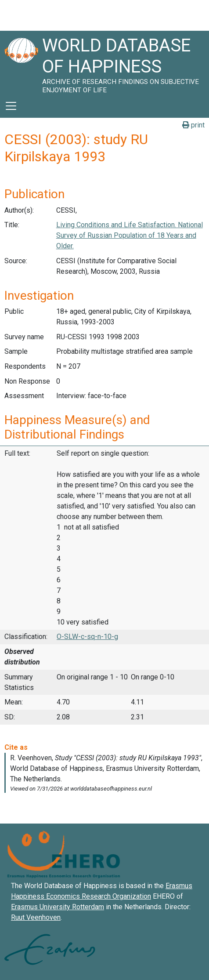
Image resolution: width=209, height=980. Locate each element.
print (193, 125)
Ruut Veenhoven (36, 917)
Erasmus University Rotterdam (58, 907)
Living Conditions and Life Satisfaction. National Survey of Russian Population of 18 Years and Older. (130, 235)
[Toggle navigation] (11, 106)
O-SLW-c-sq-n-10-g (87, 637)
